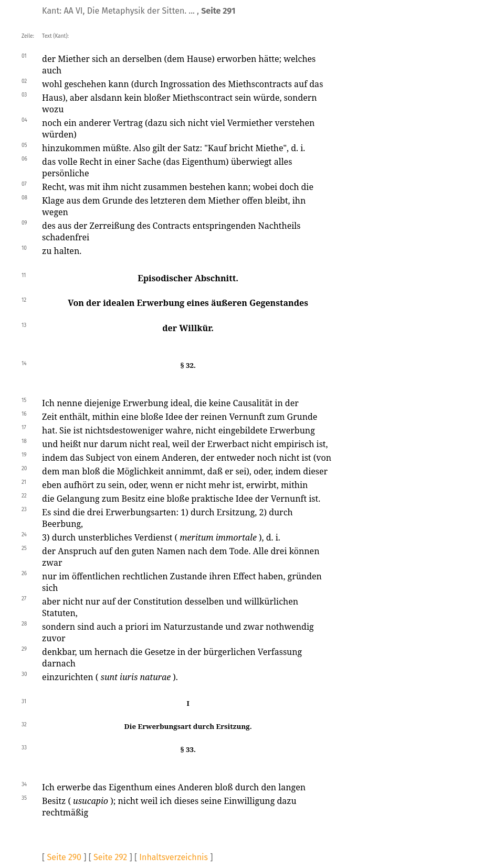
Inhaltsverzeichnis (174, 857)
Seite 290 (64, 857)
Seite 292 (110, 857)
